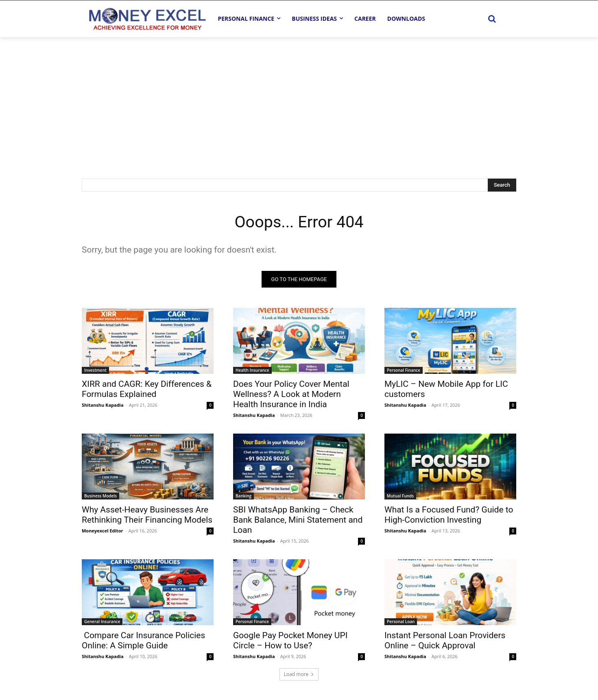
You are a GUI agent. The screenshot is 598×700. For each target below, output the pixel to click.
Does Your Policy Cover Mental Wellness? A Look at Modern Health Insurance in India (291, 394)
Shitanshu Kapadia (103, 405)
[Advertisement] (299, 98)
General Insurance (102, 621)
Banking (243, 496)
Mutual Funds (400, 496)
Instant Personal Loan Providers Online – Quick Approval (445, 640)
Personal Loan (401, 621)
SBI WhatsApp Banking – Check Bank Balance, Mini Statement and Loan (298, 520)
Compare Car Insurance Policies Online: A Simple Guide (143, 640)
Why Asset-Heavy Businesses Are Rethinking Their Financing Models (147, 515)
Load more (299, 674)
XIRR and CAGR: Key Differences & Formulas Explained (147, 389)
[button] (492, 19)
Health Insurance (252, 370)
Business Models (100, 496)
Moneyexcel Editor (102, 531)
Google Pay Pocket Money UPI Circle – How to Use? (290, 640)
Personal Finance (404, 370)
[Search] (502, 185)
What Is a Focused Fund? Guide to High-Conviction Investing (449, 515)
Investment (95, 370)
